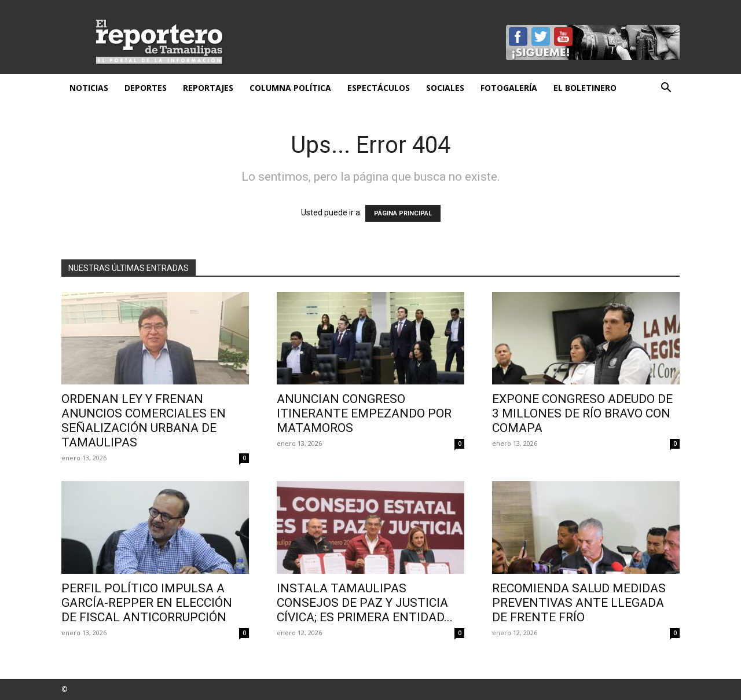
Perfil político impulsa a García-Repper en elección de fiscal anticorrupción (147, 603)
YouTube (563, 36)
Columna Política (290, 88)
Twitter (541, 36)
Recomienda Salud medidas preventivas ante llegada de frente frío (579, 603)
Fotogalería (509, 88)
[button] (666, 89)
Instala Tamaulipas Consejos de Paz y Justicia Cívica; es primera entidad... (365, 603)
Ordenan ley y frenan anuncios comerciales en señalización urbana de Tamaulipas (144, 421)
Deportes (146, 88)
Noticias (89, 88)
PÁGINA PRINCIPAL (403, 213)
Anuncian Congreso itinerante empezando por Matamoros (364, 413)
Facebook (518, 36)
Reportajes (208, 88)
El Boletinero (585, 88)
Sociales (445, 88)
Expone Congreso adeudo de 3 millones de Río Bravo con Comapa (582, 413)
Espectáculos (379, 88)
